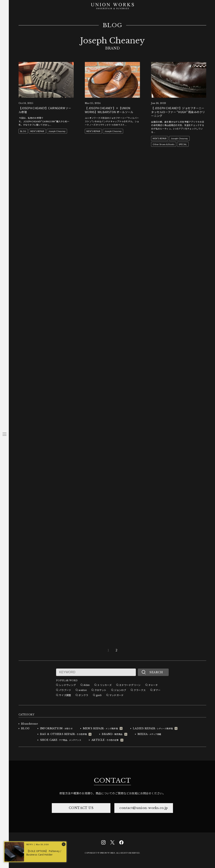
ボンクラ (83, 695)
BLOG (112, 25)
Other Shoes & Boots (163, 144)
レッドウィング (67, 685)
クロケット (100, 690)
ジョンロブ (120, 690)
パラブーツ (65, 690)
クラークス (140, 690)
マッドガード (116, 695)
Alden (87, 685)
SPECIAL (183, 144)
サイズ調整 (65, 695)
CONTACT (112, 780)
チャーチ (153, 685)
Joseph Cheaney (57, 131)
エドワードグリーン (130, 685)
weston (83, 690)
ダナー (157, 690)
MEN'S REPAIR (37, 131)
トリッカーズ (104, 685)
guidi (99, 695)
